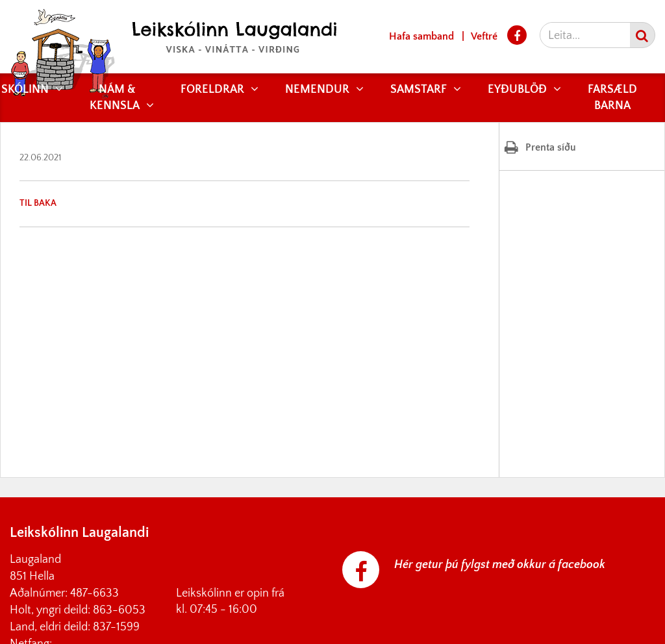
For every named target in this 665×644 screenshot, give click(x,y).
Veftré (484, 36)
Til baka (38, 203)
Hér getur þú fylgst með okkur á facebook (500, 565)
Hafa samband (421, 36)
